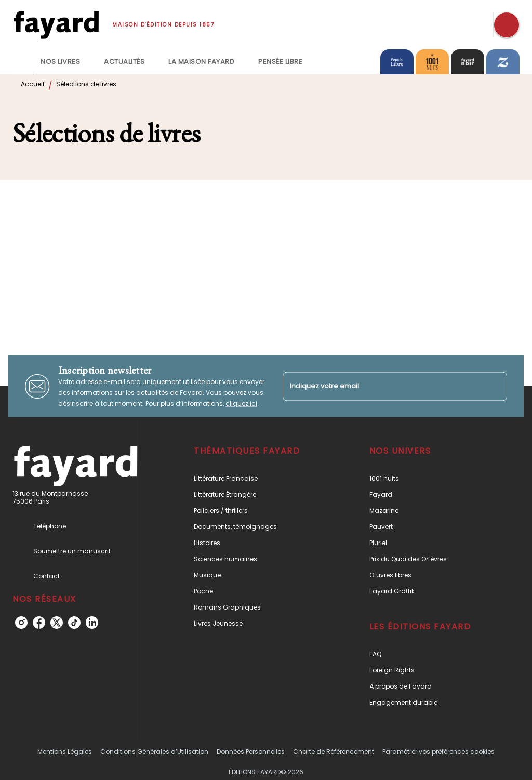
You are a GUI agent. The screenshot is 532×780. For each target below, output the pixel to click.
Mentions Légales (65, 752)
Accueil (32, 84)
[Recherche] (507, 25)
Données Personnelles (251, 752)
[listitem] (21, 623)
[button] (256, 478)
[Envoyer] (495, 386)
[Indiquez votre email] (382, 386)
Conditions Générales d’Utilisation (154, 752)
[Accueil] (56, 25)
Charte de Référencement (334, 752)
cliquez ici (241, 404)
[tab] (23, 62)
